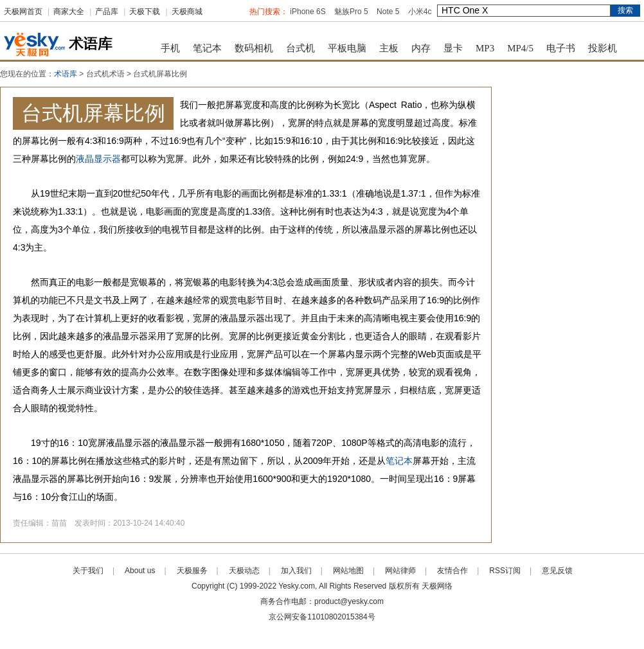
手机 (170, 48)
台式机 (300, 48)
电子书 (561, 48)
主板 (389, 48)
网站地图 (348, 571)
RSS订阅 (505, 571)
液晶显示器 (98, 159)
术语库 (66, 74)
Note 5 (388, 12)
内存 (421, 48)
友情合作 (452, 571)
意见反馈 (557, 571)
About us (140, 571)
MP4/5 (520, 48)
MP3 (485, 48)
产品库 (107, 12)
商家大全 (69, 12)
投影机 (603, 48)
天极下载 (145, 12)
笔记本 (207, 48)
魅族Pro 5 (351, 12)
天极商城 (187, 12)
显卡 (453, 48)
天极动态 (244, 571)
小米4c (420, 12)
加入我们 (296, 571)
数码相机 (254, 48)
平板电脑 (347, 48)
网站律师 (400, 571)
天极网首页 (23, 12)
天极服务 (192, 571)
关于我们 (88, 571)
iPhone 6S (308, 12)
